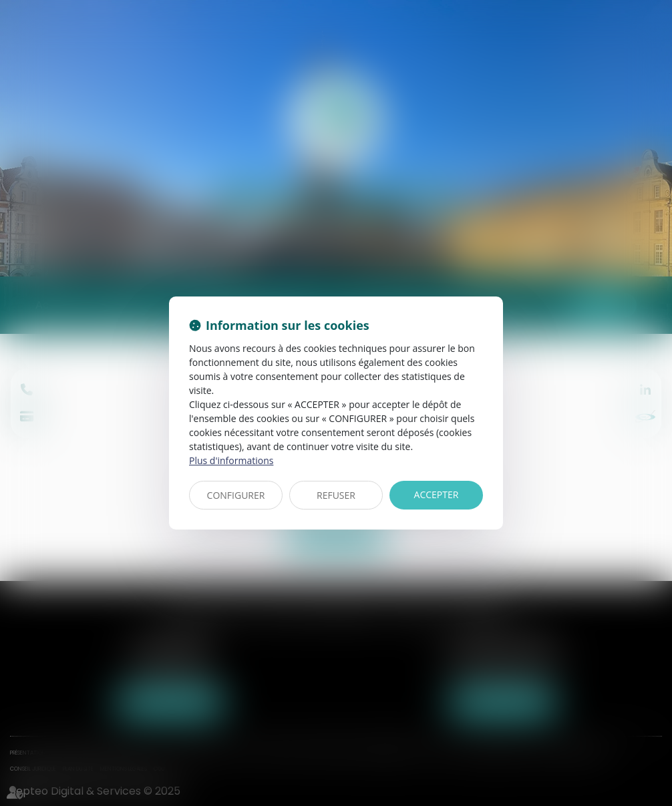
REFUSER (336, 495)
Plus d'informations (231, 460)
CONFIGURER (236, 495)
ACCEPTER (437, 494)
